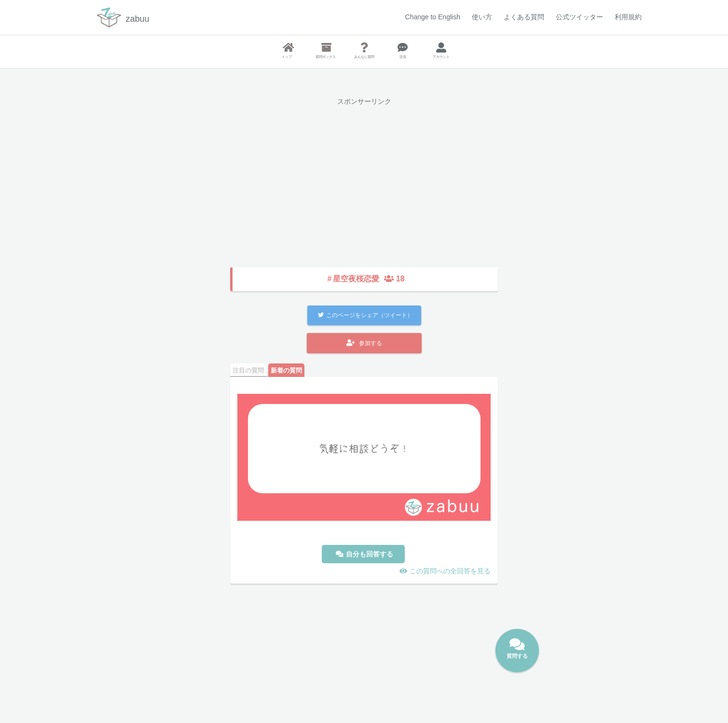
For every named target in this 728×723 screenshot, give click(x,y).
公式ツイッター (579, 17)
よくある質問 (524, 17)
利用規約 (628, 17)
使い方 (482, 17)
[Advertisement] (364, 180)
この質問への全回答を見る (450, 571)
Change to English (433, 17)
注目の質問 (248, 370)
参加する (364, 343)
